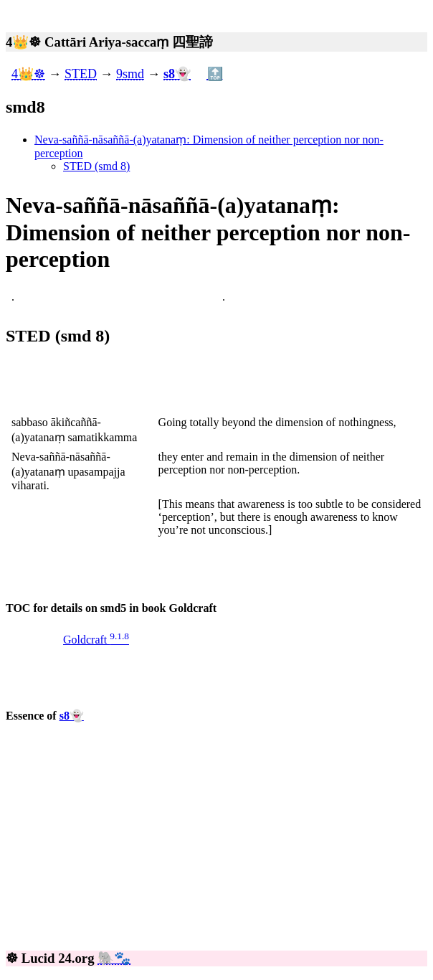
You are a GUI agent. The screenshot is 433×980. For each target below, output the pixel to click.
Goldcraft (96, 640)
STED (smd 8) (96, 166)
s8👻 (72, 716)
